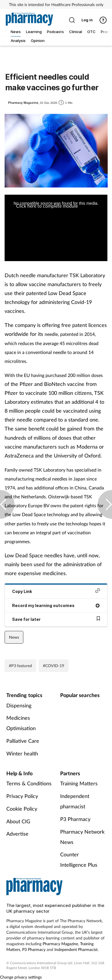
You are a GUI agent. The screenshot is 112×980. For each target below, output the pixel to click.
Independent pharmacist (75, 801)
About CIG (18, 821)
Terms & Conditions (29, 783)
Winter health (22, 753)
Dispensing (19, 705)
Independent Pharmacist (76, 949)
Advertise (17, 834)
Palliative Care (23, 741)
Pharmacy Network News (82, 837)
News (14, 637)
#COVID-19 (54, 666)
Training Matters (79, 783)
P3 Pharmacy (75, 819)
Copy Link (56, 591)
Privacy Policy (22, 796)
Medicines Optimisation (21, 723)
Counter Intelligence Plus (79, 860)
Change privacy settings (21, 977)
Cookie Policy (22, 809)
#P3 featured (20, 666)
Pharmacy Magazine (60, 944)
